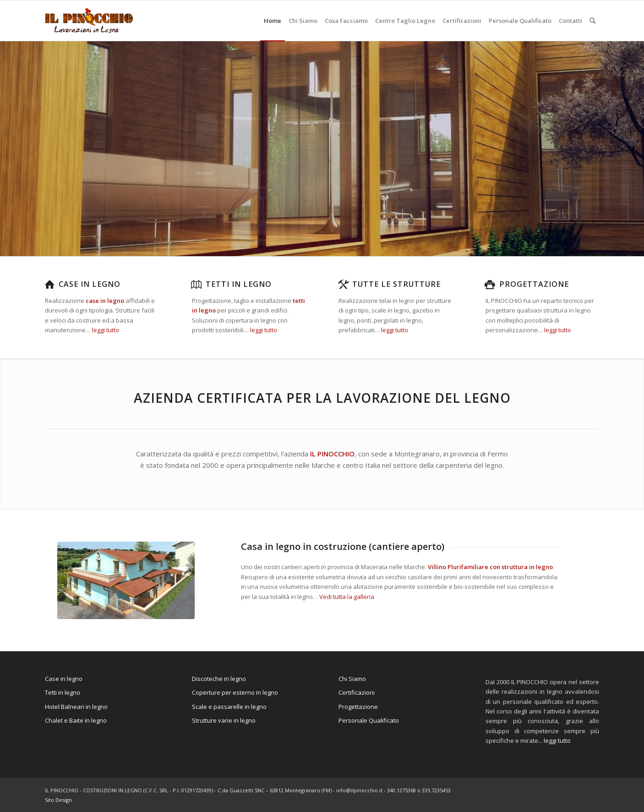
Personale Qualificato (369, 720)
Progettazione (534, 284)
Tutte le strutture (396, 284)
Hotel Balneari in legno (76, 707)
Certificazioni (357, 692)
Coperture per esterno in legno (235, 692)
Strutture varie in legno (224, 720)
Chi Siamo (352, 679)
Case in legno (90, 284)
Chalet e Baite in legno (76, 720)
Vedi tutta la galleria (347, 597)
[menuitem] (273, 21)
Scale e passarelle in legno (229, 707)
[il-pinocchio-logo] (89, 21)
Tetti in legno (239, 284)
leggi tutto (106, 330)
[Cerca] (592, 21)
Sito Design (58, 800)
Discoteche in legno (219, 679)
